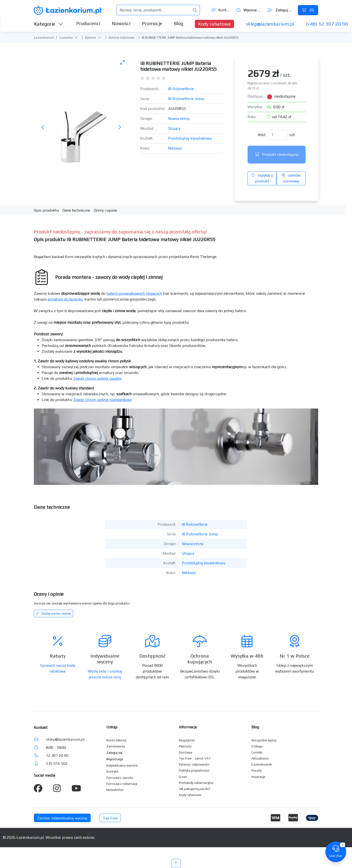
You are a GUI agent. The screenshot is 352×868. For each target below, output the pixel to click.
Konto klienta (116, 740)
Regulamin (187, 740)
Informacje (188, 727)
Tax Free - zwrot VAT (195, 758)
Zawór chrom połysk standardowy (103, 400)
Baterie (91, 37)
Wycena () (249, 10)
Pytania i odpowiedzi (194, 764)
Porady (257, 770)
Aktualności (260, 758)
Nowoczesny (179, 118)
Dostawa (186, 752)
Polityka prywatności (194, 770)
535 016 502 (57, 764)
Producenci (88, 23)
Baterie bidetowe (122, 37)
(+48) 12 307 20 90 (327, 24)
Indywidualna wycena (122, 765)
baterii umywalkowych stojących (134, 293)
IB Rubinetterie (181, 89)
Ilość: (262, 135)
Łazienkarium (44, 37)
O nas (183, 777)
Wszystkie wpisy (264, 740)
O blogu (257, 746)
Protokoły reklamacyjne (196, 783)
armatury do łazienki (65, 299)
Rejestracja (115, 759)
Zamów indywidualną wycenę (62, 818)
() (308, 10)
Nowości (121, 23)
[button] (76, 37)
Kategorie (49, 24)
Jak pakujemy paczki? (195, 789)
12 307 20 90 (57, 756)
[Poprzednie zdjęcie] (43, 127)
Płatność (185, 746)
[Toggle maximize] (123, 62)
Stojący (174, 128)
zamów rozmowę (291, 178)
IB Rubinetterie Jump (186, 99)
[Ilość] (278, 135)
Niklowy (175, 148)
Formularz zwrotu (120, 778)
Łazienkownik (262, 764)
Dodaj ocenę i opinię (53, 613)
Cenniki (257, 752)
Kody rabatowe (214, 24)
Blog (179, 23)
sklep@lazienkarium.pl (270, 24)
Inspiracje (258, 777)
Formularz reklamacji (122, 784)
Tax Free (110, 818)
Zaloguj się (281, 10)
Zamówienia (116, 746)
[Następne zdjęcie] (119, 127)
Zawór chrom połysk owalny (97, 378)
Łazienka (66, 37)
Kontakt (221, 10)
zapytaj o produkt (262, 178)
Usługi (112, 727)
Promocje (152, 23)
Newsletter (115, 790)
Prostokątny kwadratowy (190, 138)
